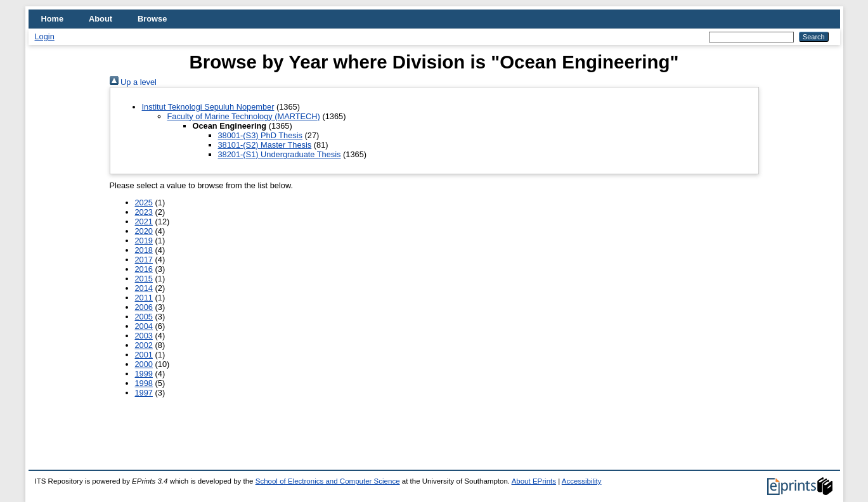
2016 (144, 269)
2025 (144, 203)
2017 (144, 260)
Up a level (133, 82)
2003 (144, 336)
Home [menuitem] (53, 19)
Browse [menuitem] (152, 19)
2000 (144, 364)
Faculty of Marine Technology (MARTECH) (244, 116)
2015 (144, 279)
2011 (144, 298)
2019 (144, 241)
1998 (144, 383)
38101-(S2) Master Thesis (265, 145)
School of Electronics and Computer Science (328, 481)
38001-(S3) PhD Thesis (261, 135)
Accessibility (582, 481)
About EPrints (534, 481)
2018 (144, 250)
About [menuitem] (100, 19)
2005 (144, 317)
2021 (144, 222)
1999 (144, 374)
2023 (144, 212)
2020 (144, 231)
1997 (144, 393)
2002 (144, 345)
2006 (144, 307)
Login (45, 36)
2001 (144, 355)
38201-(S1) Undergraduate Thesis (280, 154)
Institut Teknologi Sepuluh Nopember (208, 107)
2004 (144, 326)
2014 (144, 288)
